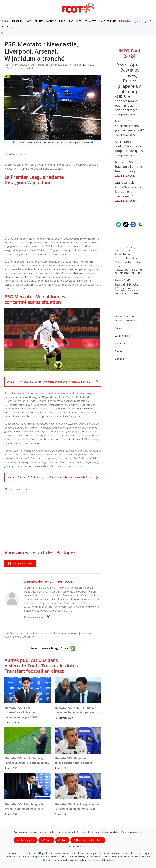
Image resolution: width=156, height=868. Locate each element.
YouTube (114, 832)
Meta (83, 832)
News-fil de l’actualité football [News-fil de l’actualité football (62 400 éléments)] (128, 282)
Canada (120, 359)
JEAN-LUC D (65, 581)
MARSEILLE (17, 21)
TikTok (104, 832)
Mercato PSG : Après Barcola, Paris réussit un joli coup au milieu (27, 760)
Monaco (120, 351)
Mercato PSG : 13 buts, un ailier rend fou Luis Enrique (129, 167)
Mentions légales (25, 840)
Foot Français (8, 27)
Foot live (33, 832)
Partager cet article (20, 564)
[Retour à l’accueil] (78, 9)
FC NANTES (90, 21)
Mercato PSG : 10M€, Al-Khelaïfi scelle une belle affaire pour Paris (77, 710)
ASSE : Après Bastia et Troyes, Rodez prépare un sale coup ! (129, 78)
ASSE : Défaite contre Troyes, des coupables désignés (129, 146)
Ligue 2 (147, 21)
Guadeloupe (122, 336)
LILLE (62, 21)
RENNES (39, 21)
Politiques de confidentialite (88, 840)
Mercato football (48, 832)
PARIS (5, 21)
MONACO (51, 21)
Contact (62, 840)
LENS (71, 21)
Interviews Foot (67, 832)
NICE (79, 21)
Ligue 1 (137, 21)
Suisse (119, 328)
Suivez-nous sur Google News (53, 648)
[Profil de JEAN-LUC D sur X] (48, 617)
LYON (29, 21)
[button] (3, 33)
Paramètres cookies (132, 832)
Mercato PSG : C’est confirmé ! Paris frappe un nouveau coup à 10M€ (21, 712)
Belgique (120, 343)
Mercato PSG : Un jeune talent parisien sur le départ (73, 760)
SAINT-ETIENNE (108, 21)
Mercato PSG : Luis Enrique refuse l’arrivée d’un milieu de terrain (77, 806)
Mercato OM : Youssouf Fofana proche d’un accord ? (129, 126)
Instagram (93, 832)
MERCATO (125, 21)
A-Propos (46, 840)
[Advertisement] (53, 211)
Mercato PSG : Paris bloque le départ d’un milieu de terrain (24, 806)
